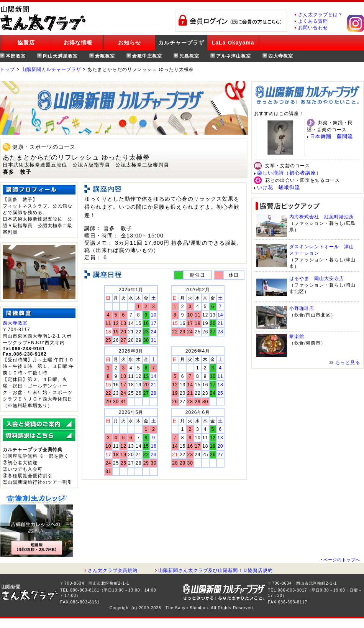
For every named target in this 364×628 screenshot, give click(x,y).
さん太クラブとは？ (321, 15)
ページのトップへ (342, 560)
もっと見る (348, 363)
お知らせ (130, 43)
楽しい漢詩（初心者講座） (289, 173)
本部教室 (16, 56)
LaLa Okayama (233, 43)
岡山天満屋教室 (60, 56)
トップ (7, 69)
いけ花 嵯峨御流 (279, 187)
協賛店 (26, 43)
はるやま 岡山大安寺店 (317, 279)
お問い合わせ (313, 28)
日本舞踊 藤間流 (331, 136)
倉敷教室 (105, 56)
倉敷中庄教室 (147, 56)
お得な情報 (78, 43)
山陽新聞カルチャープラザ (51, 69)
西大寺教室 (281, 56)
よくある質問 (313, 21)
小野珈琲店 (302, 308)
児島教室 (189, 56)
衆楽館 (297, 336)
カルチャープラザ (181, 43)
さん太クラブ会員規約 (113, 570)
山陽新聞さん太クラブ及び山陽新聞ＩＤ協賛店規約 (216, 570)
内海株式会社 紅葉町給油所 (322, 217)
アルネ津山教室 (234, 56)
